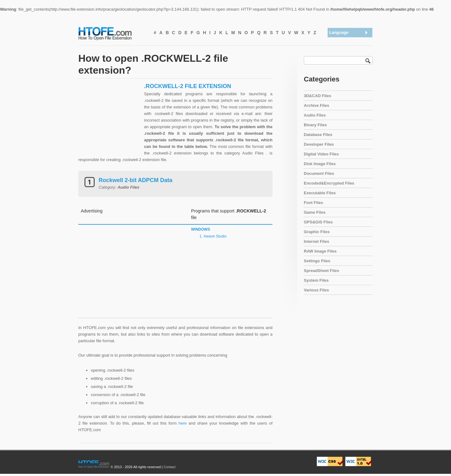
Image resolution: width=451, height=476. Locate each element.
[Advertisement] (110, 122)
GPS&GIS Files (318, 222)
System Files (316, 280)
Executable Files (320, 193)
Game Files (315, 212)
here (183, 423)
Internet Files (316, 241)
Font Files (313, 203)
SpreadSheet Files (321, 271)
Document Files (319, 173)
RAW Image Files (320, 251)
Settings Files (317, 261)
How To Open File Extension (112, 33)
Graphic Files (317, 232)
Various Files (316, 290)
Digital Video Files (321, 154)
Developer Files (319, 144)
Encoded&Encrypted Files (329, 183)
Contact (169, 467)
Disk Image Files (320, 164)
